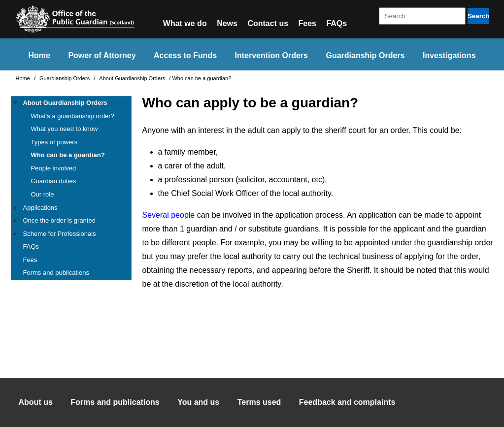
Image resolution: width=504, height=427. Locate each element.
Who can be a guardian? (68, 155)
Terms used (259, 402)
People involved (54, 168)
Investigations (449, 55)
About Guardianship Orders (133, 78)
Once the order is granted (59, 220)
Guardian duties (54, 181)
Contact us (268, 23)
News (227, 23)
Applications (40, 208)
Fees (307, 23)
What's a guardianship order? (73, 116)
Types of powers (54, 142)
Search (478, 16)
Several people (169, 215)
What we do (185, 23)
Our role (43, 194)
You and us (198, 402)
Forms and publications (56, 273)
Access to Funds (185, 55)
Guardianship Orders (365, 55)
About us (36, 402)
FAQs (336, 23)
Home (39, 55)
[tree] (71, 188)
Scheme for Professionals (60, 234)
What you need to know (65, 129)
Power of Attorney (102, 55)
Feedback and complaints (347, 402)
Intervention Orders (271, 55)
